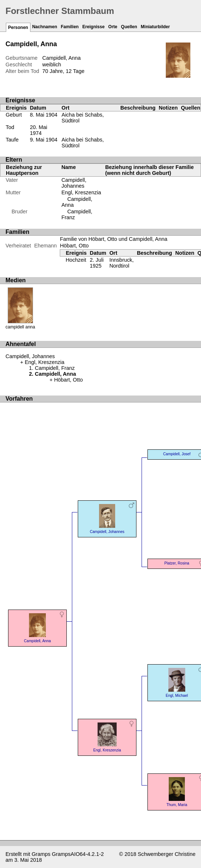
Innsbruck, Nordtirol (121, 263)
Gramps (41, 854)
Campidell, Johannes (74, 183)
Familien (70, 27)
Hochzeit (76, 260)
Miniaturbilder (155, 27)
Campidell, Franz (55, 368)
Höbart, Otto (74, 246)
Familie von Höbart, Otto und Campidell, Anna (114, 239)
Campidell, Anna (37, 627)
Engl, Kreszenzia (81, 192)
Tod (10, 127)
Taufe (12, 140)
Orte (113, 27)
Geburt (14, 115)
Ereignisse (93, 27)
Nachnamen (45, 27)
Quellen (129, 27)
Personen (18, 27)
